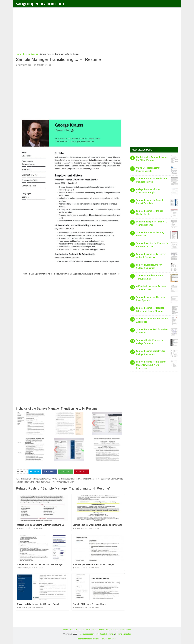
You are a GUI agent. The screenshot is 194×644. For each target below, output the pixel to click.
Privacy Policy (104, 630)
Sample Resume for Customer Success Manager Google (44, 564)
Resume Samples (24, 65)
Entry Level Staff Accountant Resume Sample (39, 604)
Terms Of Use (125, 630)
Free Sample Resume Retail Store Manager (93, 564)
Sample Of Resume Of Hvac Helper (90, 604)
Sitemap (115, 630)
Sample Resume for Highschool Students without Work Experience (152, 365)
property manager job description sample (99, 479)
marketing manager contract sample (67, 479)
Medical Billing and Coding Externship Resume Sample (43, 525)
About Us (73, 630)
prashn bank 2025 (109, 639)
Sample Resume (106, 634)
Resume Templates (123, 634)
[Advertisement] (97, 31)
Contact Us (83, 630)
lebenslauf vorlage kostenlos (89, 639)
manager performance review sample (36, 479)
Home (66, 630)
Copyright (93, 630)
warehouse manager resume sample (61, 482)
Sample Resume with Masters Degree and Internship (98, 525)
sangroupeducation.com (40, 3)
